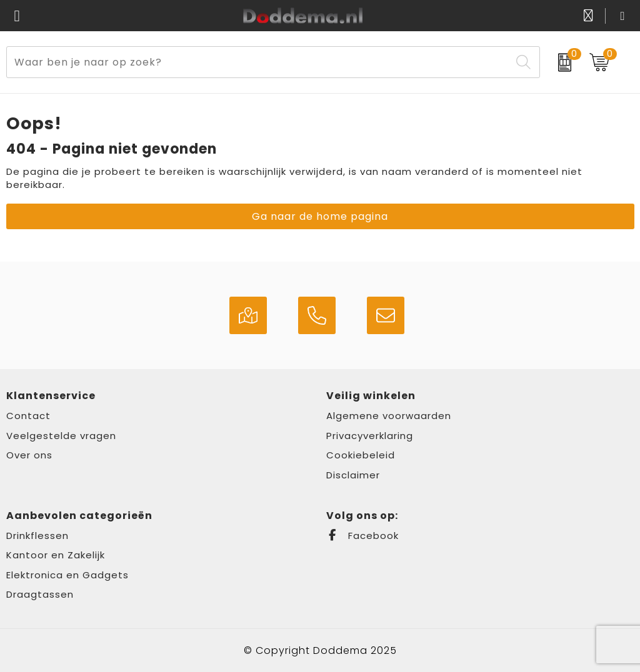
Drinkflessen (37, 536)
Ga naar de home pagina (320, 216)
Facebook (362, 536)
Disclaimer (353, 475)
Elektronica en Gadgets (67, 575)
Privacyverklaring (370, 436)
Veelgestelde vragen (61, 436)
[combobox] (259, 62)
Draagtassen (40, 594)
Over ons (29, 455)
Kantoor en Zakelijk (56, 555)
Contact (28, 416)
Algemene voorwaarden (389, 416)
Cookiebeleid (361, 455)
